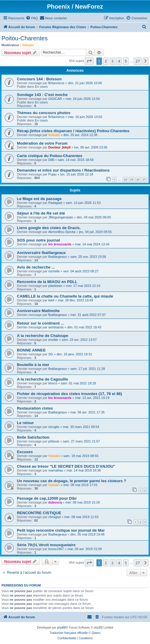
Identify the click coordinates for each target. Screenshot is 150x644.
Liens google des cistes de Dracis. (49, 228)
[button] (89, 61)
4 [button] (119, 61)
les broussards (60, 244)
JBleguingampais (61, 217)
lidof (51, 300)
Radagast (55, 203)
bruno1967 (56, 549)
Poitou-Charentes (25, 38)
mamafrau (56, 470)
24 (125, 179)
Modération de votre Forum (42, 143)
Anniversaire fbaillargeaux (41, 253)
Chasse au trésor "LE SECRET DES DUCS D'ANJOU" (66, 466)
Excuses (25, 452)
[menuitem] (32, 18)
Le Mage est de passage (39, 199)
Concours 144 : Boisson (39, 79)
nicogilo (54, 427)
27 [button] (138, 61)
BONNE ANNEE (31, 350)
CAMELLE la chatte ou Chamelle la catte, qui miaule (65, 296)
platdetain (55, 286)
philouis (54, 441)
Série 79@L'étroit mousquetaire (46, 545)
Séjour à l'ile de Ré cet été (41, 213)
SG (51, 354)
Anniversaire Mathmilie (38, 311)
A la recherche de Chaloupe (43, 336)
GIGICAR (55, 99)
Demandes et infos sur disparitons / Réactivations (63, 170)
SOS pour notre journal (38, 240)
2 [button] (106, 61)
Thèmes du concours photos (44, 113)
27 (144, 179)
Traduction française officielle (69, 633)
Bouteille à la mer (33, 365)
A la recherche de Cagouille (42, 379)
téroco (53, 383)
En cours (41, 87)
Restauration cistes (35, 408)
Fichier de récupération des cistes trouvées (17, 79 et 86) (70, 394)
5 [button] (126, 61)
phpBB (61, 628)
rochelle (54, 271)
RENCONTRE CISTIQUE (39, 513)
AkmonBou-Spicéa (62, 232)
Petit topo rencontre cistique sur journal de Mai (61, 530)
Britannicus (56, 83)
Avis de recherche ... (36, 267)
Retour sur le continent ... (40, 323)
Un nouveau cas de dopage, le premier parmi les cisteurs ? (72, 481)
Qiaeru (96, 633)
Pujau (52, 174)
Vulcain (28, 45)
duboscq (55, 502)
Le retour (25, 423)
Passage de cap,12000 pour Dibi (47, 498)
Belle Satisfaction (33, 437)
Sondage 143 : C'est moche (42, 95)
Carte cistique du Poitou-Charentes (50, 156)
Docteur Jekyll (59, 147)
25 (132, 179)
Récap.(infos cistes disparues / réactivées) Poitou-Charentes (73, 131)
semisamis (56, 327)
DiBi (51, 160)
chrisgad (55, 517)
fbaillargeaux (58, 257)
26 (138, 179)
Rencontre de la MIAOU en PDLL (47, 282)
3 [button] (112, 61)
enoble (53, 340)
